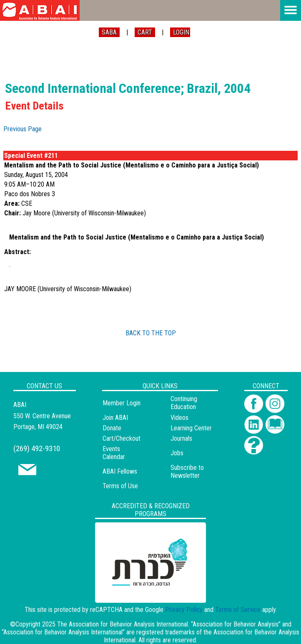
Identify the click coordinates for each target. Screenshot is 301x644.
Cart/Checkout (122, 438)
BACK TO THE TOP (151, 333)
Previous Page (23, 129)
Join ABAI (115, 418)
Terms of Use (120, 486)
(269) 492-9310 (37, 448)
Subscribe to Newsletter (187, 472)
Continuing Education (184, 403)
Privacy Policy (184, 610)
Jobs (177, 453)
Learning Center (191, 428)
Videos (179, 418)
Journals (181, 438)
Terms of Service (238, 610)
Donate (112, 428)
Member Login (122, 403)
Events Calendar (114, 453)
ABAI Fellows (120, 471)
